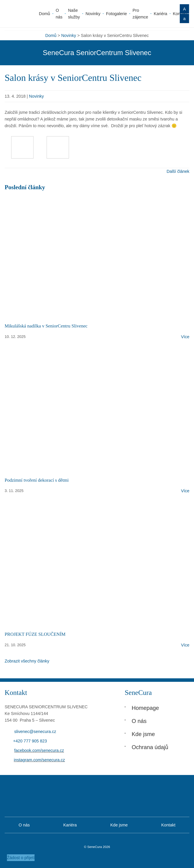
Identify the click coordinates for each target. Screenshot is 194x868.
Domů (51, 35)
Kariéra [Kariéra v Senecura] (70, 825)
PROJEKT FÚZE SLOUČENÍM (35, 634)
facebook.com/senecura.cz (39, 750)
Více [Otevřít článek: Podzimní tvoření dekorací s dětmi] (185, 491)
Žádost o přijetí (21, 858)
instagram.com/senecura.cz (39, 760)
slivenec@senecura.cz (35, 732)
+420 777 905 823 (30, 741)
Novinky (69, 35)
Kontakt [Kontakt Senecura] (168, 825)
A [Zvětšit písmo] (184, 9)
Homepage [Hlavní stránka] (145, 708)
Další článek (178, 171)
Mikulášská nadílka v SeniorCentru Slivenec (46, 326)
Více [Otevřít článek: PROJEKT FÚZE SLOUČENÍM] (185, 645)
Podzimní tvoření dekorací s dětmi (37, 480)
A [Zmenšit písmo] (184, 19)
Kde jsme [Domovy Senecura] (143, 734)
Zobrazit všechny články (27, 661)
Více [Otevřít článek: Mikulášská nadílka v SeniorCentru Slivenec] (185, 337)
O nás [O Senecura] (139, 721)
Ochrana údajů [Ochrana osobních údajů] (150, 747)
